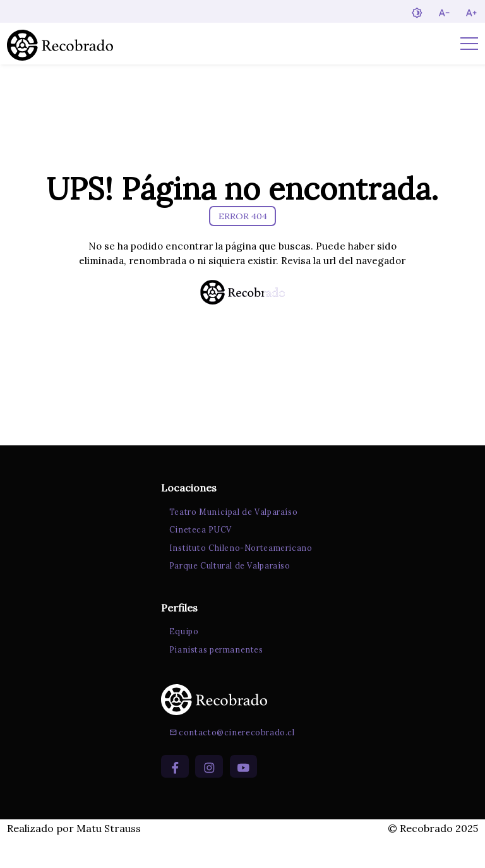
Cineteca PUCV (197, 556)
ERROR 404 (243, 221)
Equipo (181, 658)
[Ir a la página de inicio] (60, 44)
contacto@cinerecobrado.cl (229, 761)
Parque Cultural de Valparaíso (227, 592)
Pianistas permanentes (213, 677)
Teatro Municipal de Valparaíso (231, 538)
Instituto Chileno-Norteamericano (238, 574)
